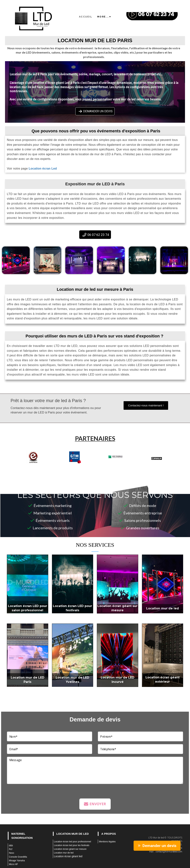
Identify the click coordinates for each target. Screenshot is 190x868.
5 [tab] (95, 468)
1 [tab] (73, 468)
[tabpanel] (33, 457)
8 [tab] (112, 468)
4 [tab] (89, 468)
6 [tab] (101, 468)
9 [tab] (117, 468)
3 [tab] (84, 468)
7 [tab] (106, 468)
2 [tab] (78, 468)
